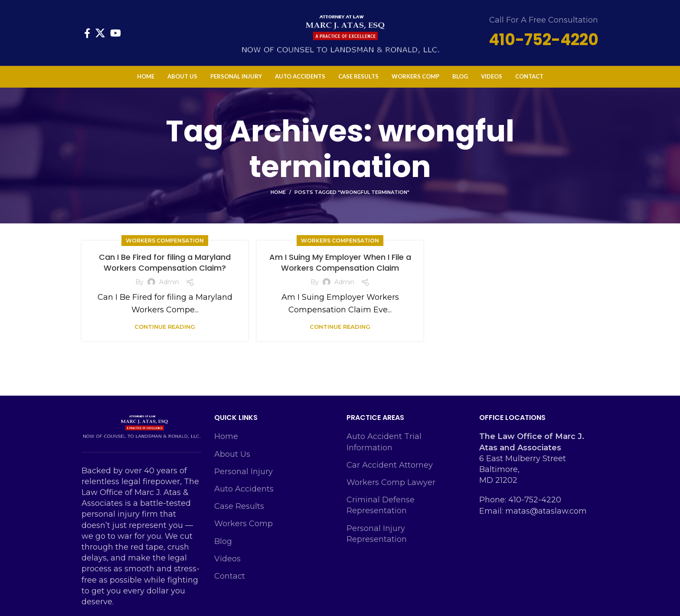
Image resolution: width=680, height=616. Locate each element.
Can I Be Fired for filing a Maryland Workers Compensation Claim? (165, 262)
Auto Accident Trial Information (384, 442)
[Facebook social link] (87, 33)
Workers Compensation (165, 241)
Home (278, 192)
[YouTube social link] (116, 33)
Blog (223, 541)
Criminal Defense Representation (381, 505)
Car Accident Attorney (390, 465)
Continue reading (165, 327)
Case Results (239, 506)
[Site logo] (340, 32)
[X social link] (100, 33)
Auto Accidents (244, 489)
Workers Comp (244, 524)
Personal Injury (244, 472)
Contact (230, 576)
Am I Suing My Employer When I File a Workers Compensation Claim (340, 262)
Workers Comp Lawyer (391, 482)
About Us (232, 454)
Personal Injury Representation (377, 534)
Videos (227, 559)
